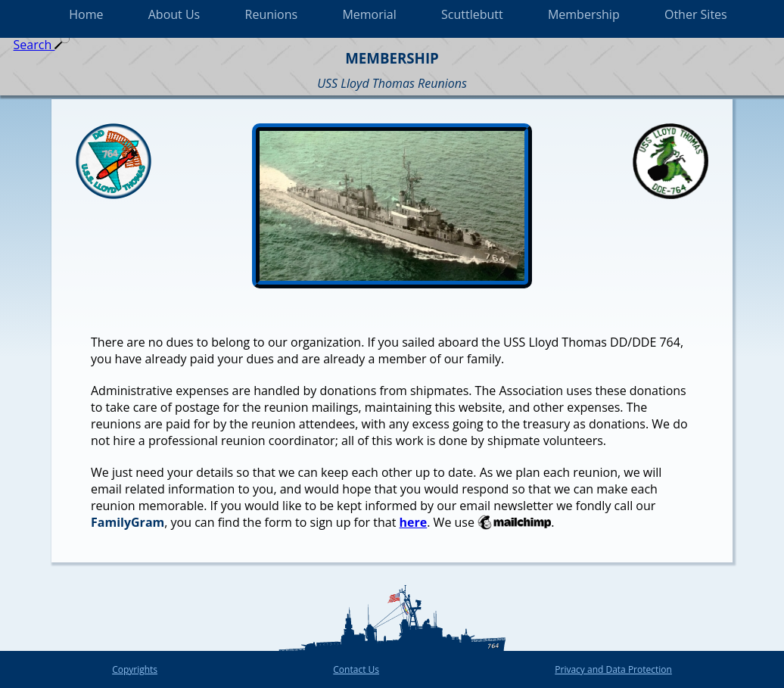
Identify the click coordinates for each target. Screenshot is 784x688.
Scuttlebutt (472, 14)
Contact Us (356, 669)
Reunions (272, 14)
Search (42, 45)
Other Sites (696, 14)
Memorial (369, 14)
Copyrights (135, 669)
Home (86, 14)
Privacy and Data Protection (613, 669)
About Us (174, 14)
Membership (584, 14)
